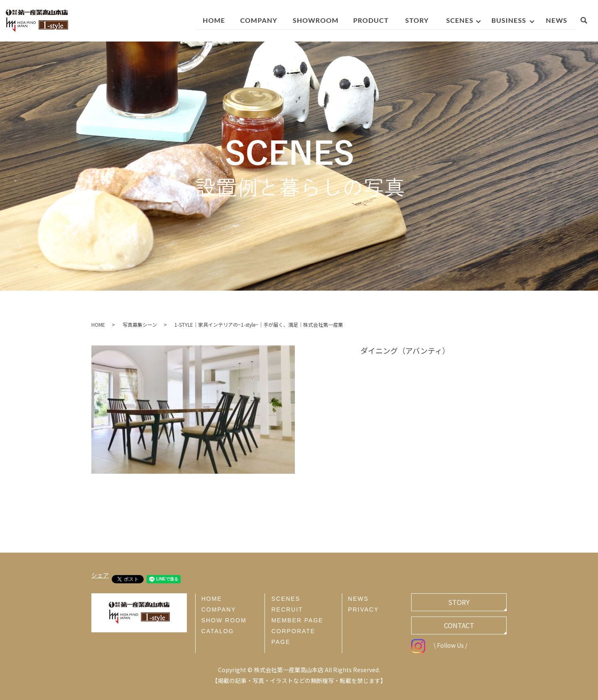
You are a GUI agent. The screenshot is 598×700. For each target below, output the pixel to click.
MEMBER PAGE (297, 620)
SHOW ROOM (224, 620)
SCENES (286, 599)
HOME (98, 324)
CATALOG (218, 631)
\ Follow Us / (439, 645)
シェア (100, 575)
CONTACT (459, 625)
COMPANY (219, 609)
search (588, 22)
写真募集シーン (140, 324)
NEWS (358, 599)
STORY (459, 602)
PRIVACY (363, 609)
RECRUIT (287, 609)
